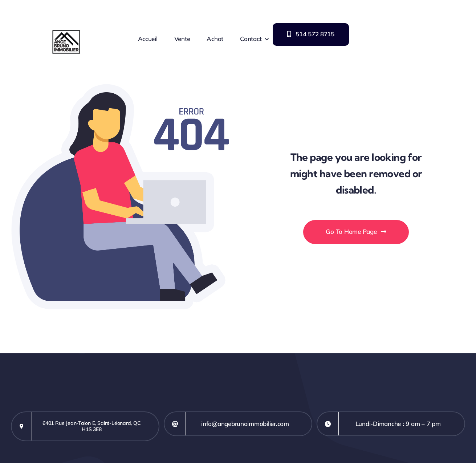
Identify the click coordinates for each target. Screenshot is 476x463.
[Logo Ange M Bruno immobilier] (66, 5)
